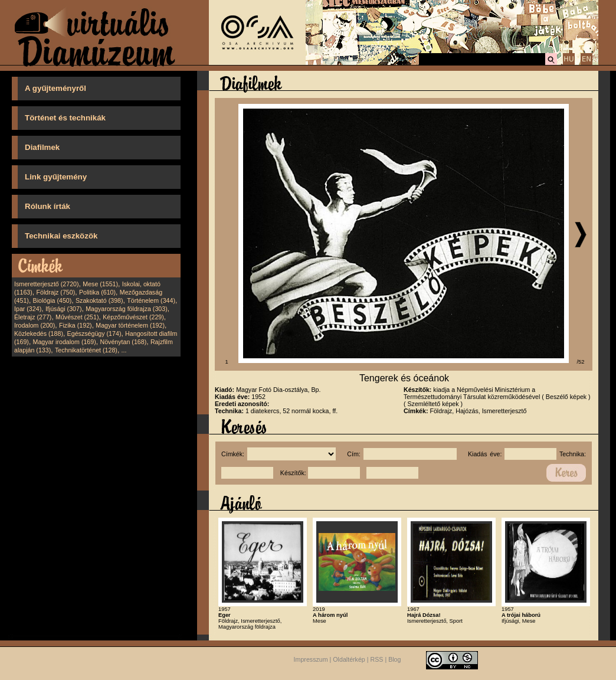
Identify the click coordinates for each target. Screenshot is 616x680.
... (124, 350)
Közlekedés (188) (39, 334)
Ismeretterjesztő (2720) (47, 284)
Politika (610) (97, 292)
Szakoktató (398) (99, 300)
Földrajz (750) (55, 292)
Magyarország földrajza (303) (127, 309)
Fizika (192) (76, 325)
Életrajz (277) (33, 317)
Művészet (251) (77, 317)
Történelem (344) (151, 300)
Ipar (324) (28, 309)
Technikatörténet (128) (86, 350)
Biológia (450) (53, 300)
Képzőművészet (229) (133, 317)
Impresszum (311, 659)
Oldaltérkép (349, 659)
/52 (581, 362)
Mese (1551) (100, 284)
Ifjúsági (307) (64, 309)
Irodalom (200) (35, 325)
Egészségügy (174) (94, 334)
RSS (377, 659)
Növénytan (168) (123, 342)
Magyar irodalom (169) (65, 342)
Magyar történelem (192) (130, 325)
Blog (394, 659)
